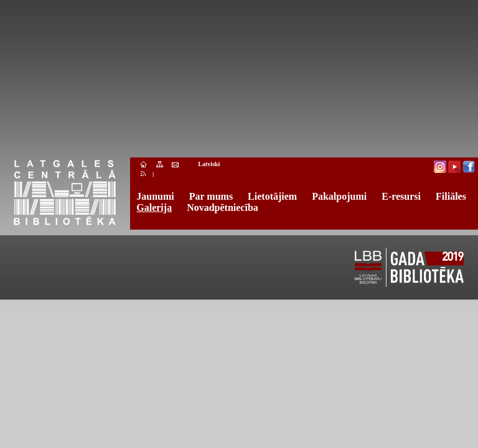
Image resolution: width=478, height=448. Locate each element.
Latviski (209, 164)
